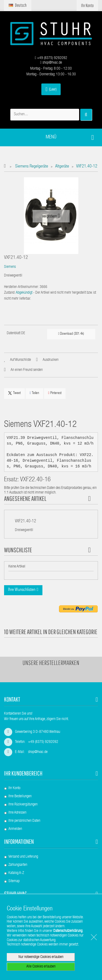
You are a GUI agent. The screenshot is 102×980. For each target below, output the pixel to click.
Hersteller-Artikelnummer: (21, 287)
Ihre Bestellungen (20, 796)
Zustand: (10, 293)
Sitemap (14, 881)
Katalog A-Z (16, 873)
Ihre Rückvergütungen (23, 805)
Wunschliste (18, 550)
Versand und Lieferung (23, 857)
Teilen (34, 393)
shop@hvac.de (51, 63)
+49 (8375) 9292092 (51, 58)
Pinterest (55, 393)
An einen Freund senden (27, 370)
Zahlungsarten (18, 865)
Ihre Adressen (17, 813)
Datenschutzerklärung (68, 931)
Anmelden (15, 829)
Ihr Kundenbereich (23, 773)
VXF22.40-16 (35, 480)
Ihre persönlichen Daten (24, 821)
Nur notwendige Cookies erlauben (41, 957)
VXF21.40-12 (26, 522)
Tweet (14, 393)
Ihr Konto (14, 788)
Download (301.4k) (71, 334)
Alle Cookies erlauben (41, 967)
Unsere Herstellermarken (51, 663)
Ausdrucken (51, 360)
